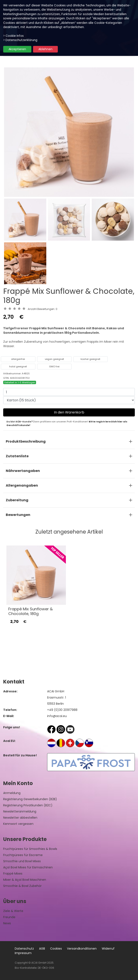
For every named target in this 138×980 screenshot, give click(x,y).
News (7, 923)
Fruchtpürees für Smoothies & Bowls (30, 849)
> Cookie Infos (13, 36)
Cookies (56, 949)
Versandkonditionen (82, 949)
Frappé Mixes (13, 873)
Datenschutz (24, 949)
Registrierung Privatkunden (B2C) (28, 805)
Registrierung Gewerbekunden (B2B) (30, 799)
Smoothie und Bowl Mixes (22, 861)
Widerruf (108, 949)
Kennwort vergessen (18, 824)
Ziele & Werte (13, 911)
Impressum (23, 953)
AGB (42, 949)
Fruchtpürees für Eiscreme (23, 855)
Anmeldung (12, 793)
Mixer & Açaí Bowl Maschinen (25, 880)
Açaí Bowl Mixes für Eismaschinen (28, 867)
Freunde (9, 917)
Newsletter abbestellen (20, 818)
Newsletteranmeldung (20, 811)
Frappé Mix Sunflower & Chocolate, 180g (31, 611)
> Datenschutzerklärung (20, 40)
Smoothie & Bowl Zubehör (22, 886)
